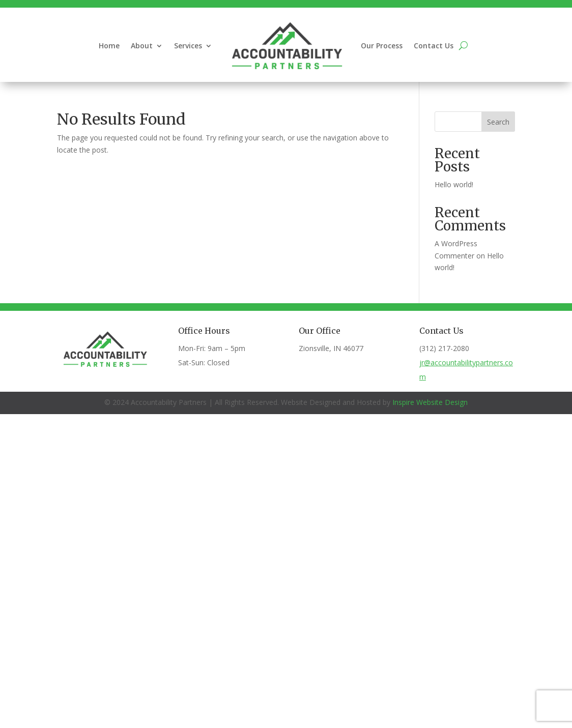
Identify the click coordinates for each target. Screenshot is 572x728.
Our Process (382, 46)
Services (188, 46)
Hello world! (454, 184)
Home (109, 46)
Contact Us (434, 46)
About (142, 46)
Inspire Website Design (430, 402)
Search (498, 122)
